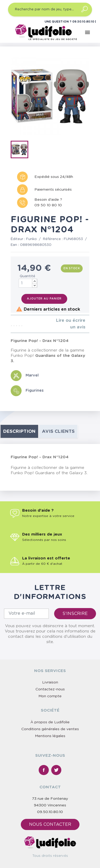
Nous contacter (50, 824)
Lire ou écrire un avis (71, 324)
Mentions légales (50, 736)
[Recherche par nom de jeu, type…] (50, 10)
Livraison (50, 682)
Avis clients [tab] (58, 431)
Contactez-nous (50, 689)
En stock (72, 268)
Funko (31, 239)
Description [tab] (19, 431)
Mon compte (50, 696)
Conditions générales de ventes (50, 729)
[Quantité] (28, 283)
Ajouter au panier (44, 299)
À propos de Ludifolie (50, 722)
